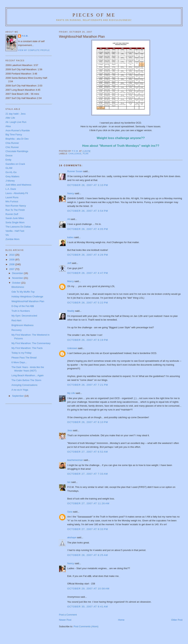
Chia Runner (12, 143)
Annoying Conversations (25, 385)
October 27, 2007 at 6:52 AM (87, 452)
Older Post (177, 620)
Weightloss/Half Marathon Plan (28, 301)
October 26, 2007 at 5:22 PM (88, 303)
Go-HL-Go (11, 172)
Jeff (69, 263)
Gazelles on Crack (15, 164)
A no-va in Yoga (20, 390)
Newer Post (65, 620)
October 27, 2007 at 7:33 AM (87, 474)
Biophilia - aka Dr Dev (17, 139)
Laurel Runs (12, 197)
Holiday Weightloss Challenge (27, 297)
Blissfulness (18, 287)
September (18, 396)
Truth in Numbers (21, 311)
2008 (12, 264)
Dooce (9, 155)
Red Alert (16, 320)
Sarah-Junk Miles (15, 218)
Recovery (17, 330)
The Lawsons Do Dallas (18, 227)
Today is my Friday (21, 353)
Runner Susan (75, 171)
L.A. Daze (11, 189)
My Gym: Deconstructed (24, 316)
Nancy (71, 193)
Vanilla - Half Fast (15, 231)
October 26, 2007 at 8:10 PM (88, 422)
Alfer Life (10, 118)
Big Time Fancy (14, 135)
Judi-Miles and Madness (18, 185)
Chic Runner (12, 147)
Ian (69, 482)
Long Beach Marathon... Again (28, 375)
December (18, 273)
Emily (8, 160)
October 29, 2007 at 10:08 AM (88, 589)
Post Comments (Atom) (86, 626)
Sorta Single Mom (15, 222)
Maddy (71, 311)
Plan (86, 154)
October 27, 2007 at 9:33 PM (88, 529)
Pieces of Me (94, 15)
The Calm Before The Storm (26, 380)
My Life (71, 393)
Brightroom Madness (23, 325)
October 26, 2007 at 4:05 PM (88, 229)
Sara (70, 512)
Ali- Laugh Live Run (16, 122)
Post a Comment (68, 615)
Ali (68, 219)
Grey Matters (12, 176)
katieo (70, 237)
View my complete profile (34, 50)
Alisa (8, 126)
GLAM (9, 168)
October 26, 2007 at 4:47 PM (88, 273)
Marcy (70, 281)
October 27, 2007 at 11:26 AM (88, 503)
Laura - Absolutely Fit (17, 193)
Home (121, 620)
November (18, 278)
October (17, 283)
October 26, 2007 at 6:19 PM (88, 340)
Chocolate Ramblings (17, 151)
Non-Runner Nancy (16, 206)
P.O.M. (25, 36)
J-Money (10, 181)
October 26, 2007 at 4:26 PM (88, 255)
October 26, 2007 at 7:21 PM (88, 385)
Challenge (75, 154)
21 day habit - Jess (16, 114)
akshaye (72, 537)
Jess (70, 430)
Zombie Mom (12, 239)
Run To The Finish (15, 210)
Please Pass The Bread (24, 358)
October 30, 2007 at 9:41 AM (87, 607)
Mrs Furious (12, 201)
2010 (12, 255)
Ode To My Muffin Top (23, 292)
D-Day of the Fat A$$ (23, 306)
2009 (12, 260)
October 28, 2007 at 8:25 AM (87, 555)
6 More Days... (19, 362)
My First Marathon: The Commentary (31, 343)
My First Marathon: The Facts (27, 348)
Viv (7, 235)
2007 (12, 269)
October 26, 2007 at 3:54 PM (88, 211)
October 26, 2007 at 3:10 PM (88, 185)
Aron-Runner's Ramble (18, 130)
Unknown (72, 348)
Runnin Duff (12, 214)
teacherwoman (75, 460)
